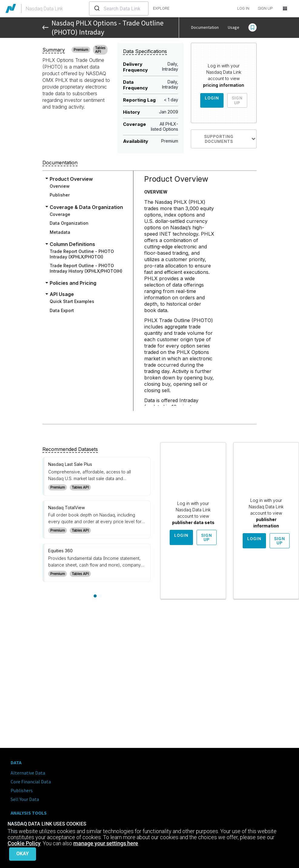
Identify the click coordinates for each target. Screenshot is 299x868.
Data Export (62, 310)
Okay (23, 854)
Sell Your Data (25, 799)
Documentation (205, 27)
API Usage (62, 294)
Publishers (22, 790)
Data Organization (69, 223)
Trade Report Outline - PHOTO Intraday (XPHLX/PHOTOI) (82, 254)
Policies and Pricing (73, 283)
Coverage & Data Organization (86, 207)
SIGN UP (265, 8)
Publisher (60, 195)
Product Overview (71, 179)
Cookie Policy (24, 843)
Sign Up (237, 100)
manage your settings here (106, 843)
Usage (234, 27)
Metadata (60, 232)
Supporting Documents (230, 139)
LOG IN (243, 8)
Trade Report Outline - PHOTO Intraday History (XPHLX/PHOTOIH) (86, 268)
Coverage (60, 214)
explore (161, 8)
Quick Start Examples (72, 301)
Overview (60, 186)
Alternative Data (28, 773)
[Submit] (96, 8)
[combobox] (119, 8)
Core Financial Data (31, 782)
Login (212, 98)
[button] (252, 28)
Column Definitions (72, 244)
